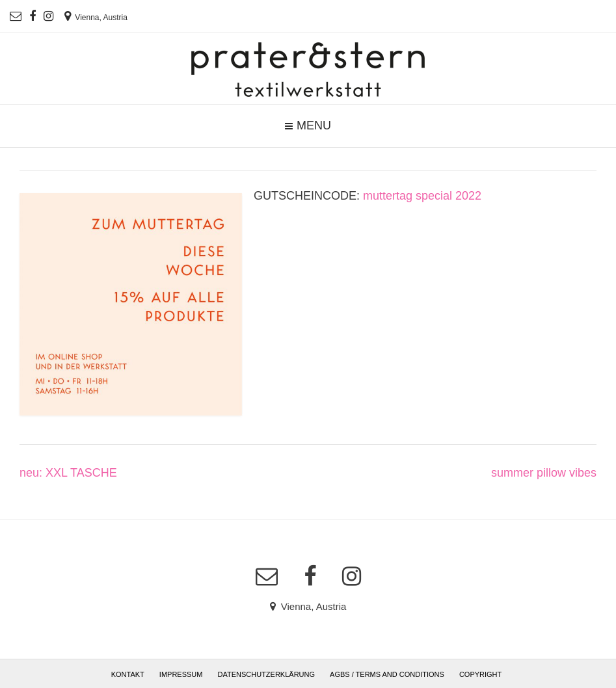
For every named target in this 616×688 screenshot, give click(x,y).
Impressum (181, 674)
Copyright (480, 674)
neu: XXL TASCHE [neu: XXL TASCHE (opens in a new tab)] (68, 473)
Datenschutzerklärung (267, 674)
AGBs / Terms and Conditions (387, 674)
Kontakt (128, 674)
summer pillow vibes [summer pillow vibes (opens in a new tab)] (544, 473)
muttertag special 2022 (422, 196)
